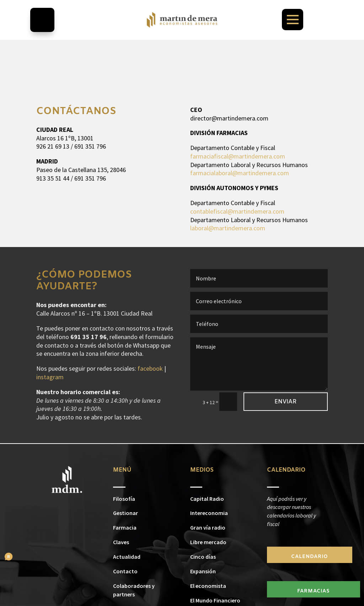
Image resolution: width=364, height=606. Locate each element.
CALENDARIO (310, 557)
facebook (150, 368)
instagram (50, 377)
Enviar (285, 402)
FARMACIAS (314, 591)
